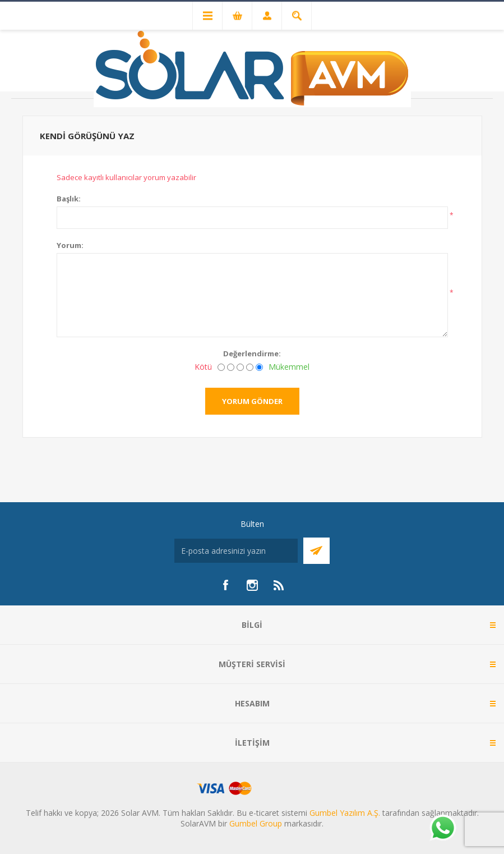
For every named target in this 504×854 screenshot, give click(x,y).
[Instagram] (252, 585)
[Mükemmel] (259, 367)
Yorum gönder (252, 401)
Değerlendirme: (252, 353)
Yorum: (70, 245)
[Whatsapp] (442, 829)
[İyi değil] (231, 367)
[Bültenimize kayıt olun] (236, 551)
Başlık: (69, 199)
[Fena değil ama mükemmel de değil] (240, 367)
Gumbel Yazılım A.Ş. (345, 813)
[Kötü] (221, 367)
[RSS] (279, 585)
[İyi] (250, 367)
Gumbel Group (256, 823)
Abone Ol (316, 551)
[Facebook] (225, 585)
